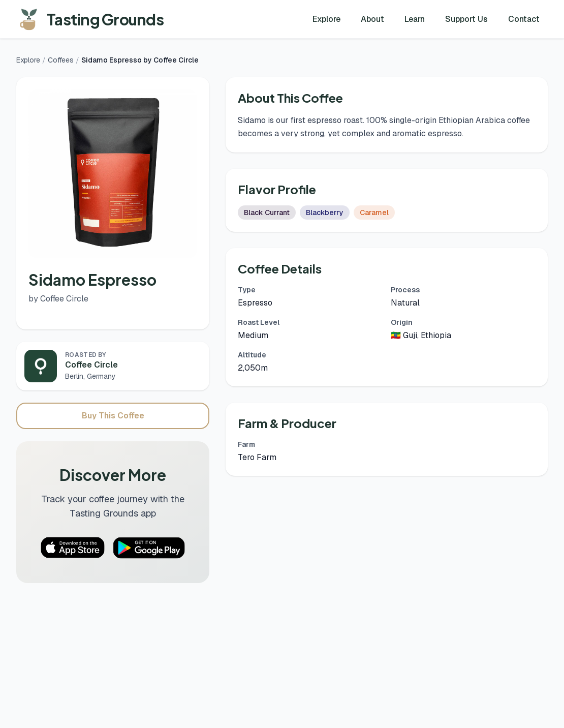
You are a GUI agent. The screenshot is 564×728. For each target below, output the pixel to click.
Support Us (466, 19)
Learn (415, 19)
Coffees (61, 60)
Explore (326, 19)
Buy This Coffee (113, 416)
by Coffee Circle (58, 299)
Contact (524, 19)
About (372, 19)
